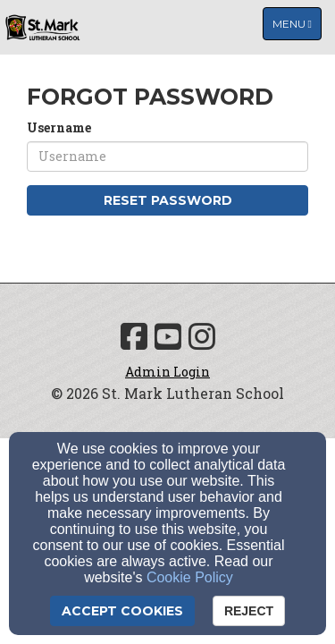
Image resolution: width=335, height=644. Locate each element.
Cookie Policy (190, 577)
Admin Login (167, 372)
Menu (297, 23)
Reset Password (168, 200)
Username (59, 127)
